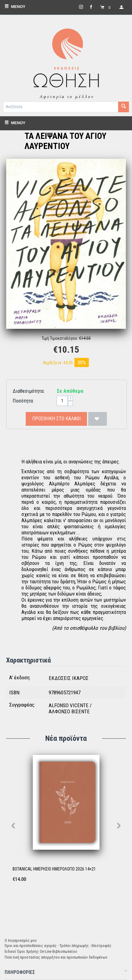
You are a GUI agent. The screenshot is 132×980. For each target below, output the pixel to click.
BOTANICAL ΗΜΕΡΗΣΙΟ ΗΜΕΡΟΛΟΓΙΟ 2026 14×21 (54, 869)
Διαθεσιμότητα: (28, 391)
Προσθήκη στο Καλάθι (56, 419)
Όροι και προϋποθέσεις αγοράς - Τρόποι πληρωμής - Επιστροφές (58, 946)
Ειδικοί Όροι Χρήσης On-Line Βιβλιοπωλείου (41, 951)
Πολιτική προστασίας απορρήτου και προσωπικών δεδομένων (56, 957)
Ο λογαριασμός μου (21, 940)
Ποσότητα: (23, 401)
